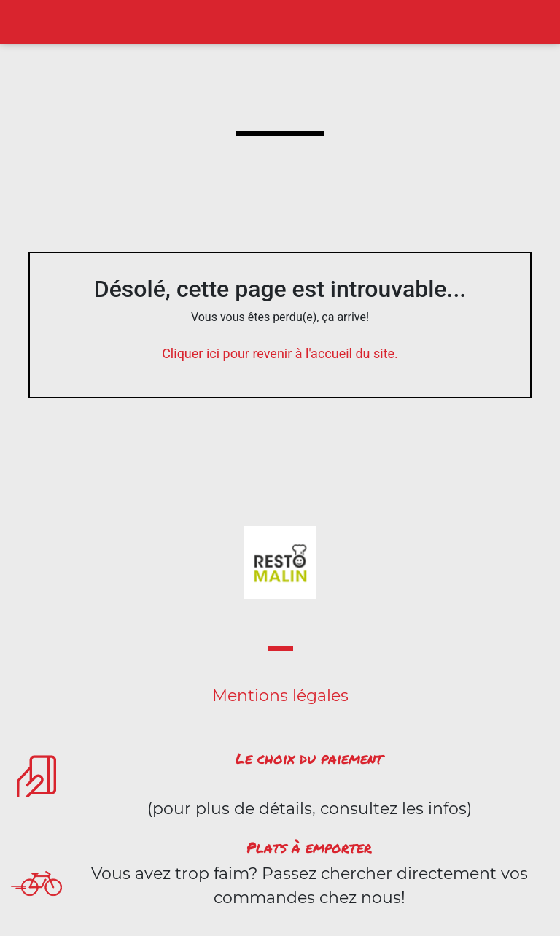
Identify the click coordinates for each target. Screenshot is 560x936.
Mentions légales (280, 696)
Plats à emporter (309, 847)
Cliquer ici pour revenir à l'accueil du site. (280, 353)
